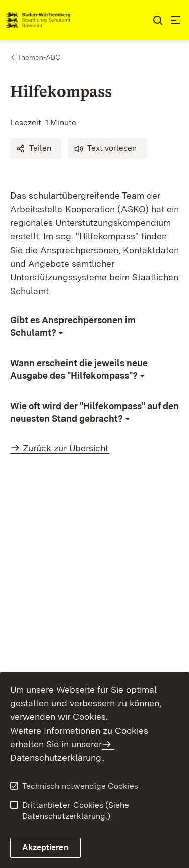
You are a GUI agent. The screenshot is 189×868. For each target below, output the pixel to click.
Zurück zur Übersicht (66, 448)
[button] (36, 149)
